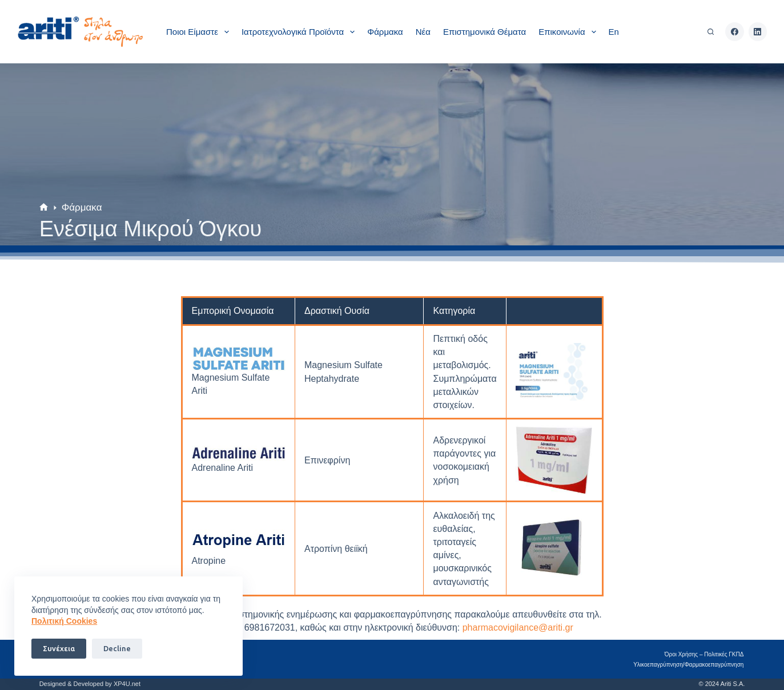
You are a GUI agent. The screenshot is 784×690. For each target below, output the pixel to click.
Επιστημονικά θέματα (485, 32)
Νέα (423, 32)
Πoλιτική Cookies (64, 621)
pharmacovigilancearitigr (518, 628)
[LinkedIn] (758, 32)
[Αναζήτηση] (711, 32)
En (614, 32)
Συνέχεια (59, 648)
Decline (117, 648)
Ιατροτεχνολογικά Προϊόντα (300, 32)
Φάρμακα (385, 32)
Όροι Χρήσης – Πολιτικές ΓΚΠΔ (705, 654)
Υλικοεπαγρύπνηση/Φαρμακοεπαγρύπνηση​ (689, 665)
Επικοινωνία (569, 32)
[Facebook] (735, 32)
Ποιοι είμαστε (200, 32)
